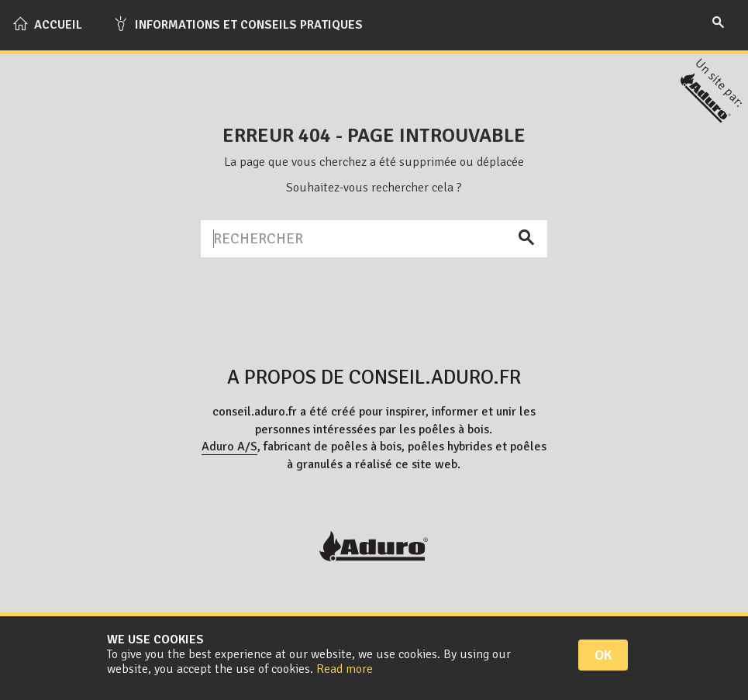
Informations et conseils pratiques (238, 24)
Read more (345, 669)
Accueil (47, 24)
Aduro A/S (229, 447)
